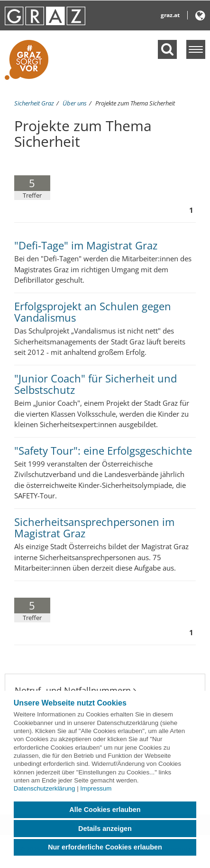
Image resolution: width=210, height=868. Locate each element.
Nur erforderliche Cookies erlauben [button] (105, 847)
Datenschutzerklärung (45, 788)
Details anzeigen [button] (105, 829)
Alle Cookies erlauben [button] (105, 810)
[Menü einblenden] (196, 49)
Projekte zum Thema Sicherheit (135, 103)
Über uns (75, 103)
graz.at (170, 15)
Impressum (96, 788)
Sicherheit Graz (34, 103)
